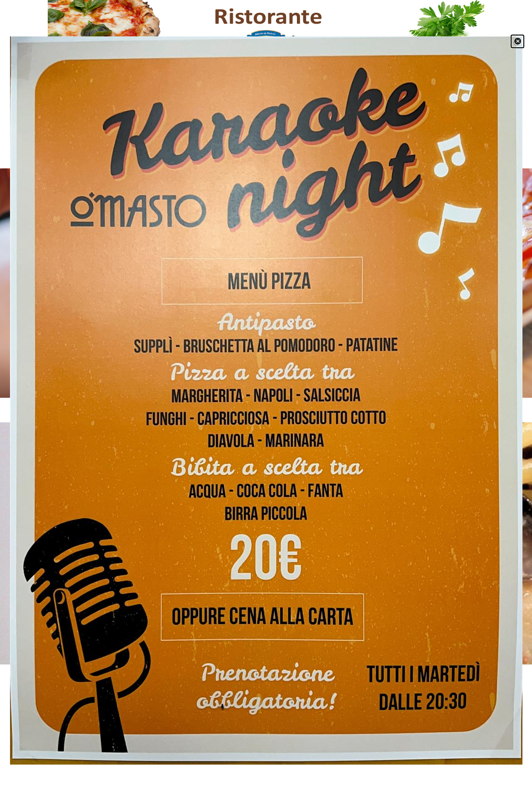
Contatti (380, 144)
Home (152, 144)
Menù (198, 144)
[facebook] (73, 715)
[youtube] (99, 715)
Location (334, 144)
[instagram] (126, 715)
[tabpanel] (266, 234)
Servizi (243, 144)
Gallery (289, 144)
